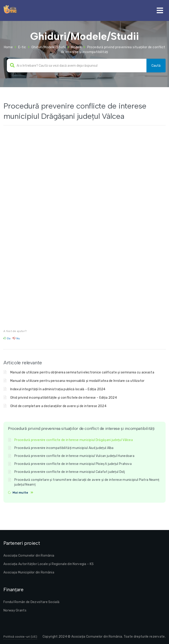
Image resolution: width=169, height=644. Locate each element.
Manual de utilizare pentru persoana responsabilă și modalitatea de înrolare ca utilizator (77, 381)
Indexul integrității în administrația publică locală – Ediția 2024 (58, 389)
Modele (76, 47)
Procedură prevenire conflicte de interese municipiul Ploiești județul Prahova (73, 464)
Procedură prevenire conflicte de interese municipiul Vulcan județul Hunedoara (74, 456)
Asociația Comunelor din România (29, 556)
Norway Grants (15, 610)
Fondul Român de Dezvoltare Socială (31, 602)
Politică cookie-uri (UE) (20, 637)
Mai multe (20, 493)
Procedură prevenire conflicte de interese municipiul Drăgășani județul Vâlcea (74, 440)
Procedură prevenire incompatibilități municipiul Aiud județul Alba (64, 448)
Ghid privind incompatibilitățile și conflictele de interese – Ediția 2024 (64, 398)
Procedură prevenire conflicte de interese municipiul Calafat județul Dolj (70, 472)
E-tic (22, 47)
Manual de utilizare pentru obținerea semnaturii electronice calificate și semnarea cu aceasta (82, 372)
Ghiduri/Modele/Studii (49, 47)
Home (8, 47)
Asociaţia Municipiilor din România (29, 572)
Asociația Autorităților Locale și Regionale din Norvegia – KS (49, 564)
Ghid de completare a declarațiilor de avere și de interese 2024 (58, 406)
